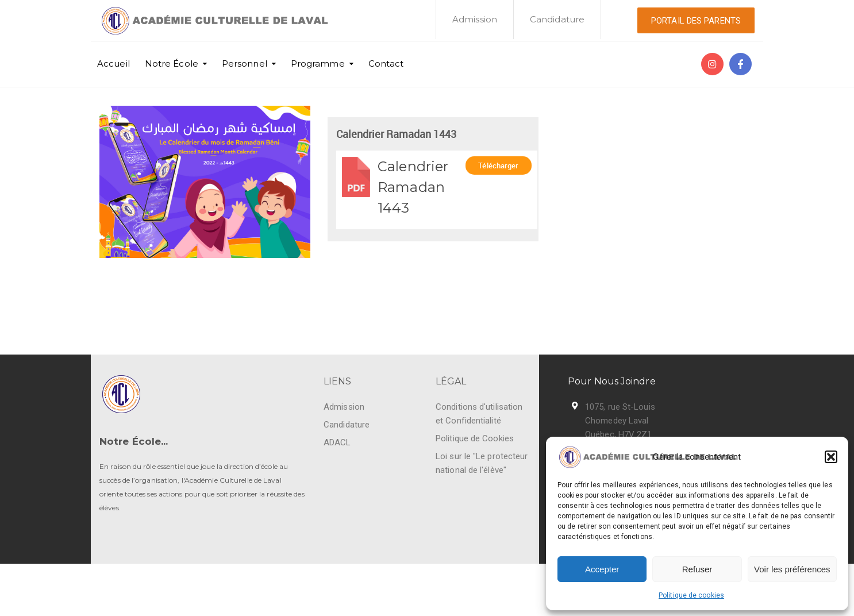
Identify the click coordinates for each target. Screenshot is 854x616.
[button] (831, 457)
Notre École (172, 63)
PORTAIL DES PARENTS (696, 21)
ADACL (337, 442)
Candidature (557, 19)
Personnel (245, 63)
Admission (475, 19)
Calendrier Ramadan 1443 (413, 187)
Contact (386, 63)
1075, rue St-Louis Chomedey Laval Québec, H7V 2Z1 (620, 421)
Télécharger (498, 168)
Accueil (114, 63)
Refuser (697, 569)
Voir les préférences (792, 569)
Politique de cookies (691, 595)
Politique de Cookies (475, 438)
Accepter (602, 569)
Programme (318, 63)
